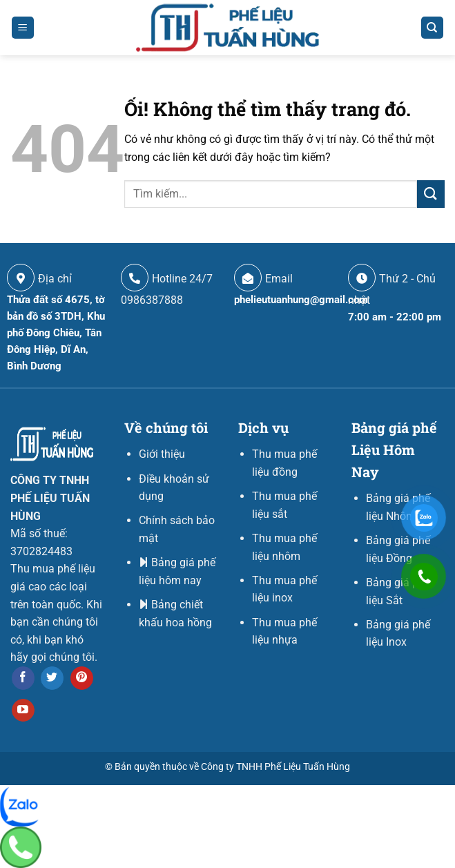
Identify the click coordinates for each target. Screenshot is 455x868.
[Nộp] (431, 194)
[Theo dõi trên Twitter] (52, 678)
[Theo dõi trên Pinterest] (82, 678)
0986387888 (152, 300)
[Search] (433, 28)
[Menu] (23, 28)
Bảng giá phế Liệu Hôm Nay (394, 450)
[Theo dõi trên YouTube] (23, 711)
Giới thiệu (162, 454)
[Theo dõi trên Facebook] (23, 678)
